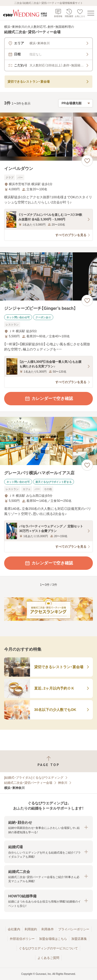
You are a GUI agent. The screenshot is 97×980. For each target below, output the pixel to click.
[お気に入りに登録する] (87, 161)
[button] (48, 827)
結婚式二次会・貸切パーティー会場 (28, 783)
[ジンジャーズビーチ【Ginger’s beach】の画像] (48, 276)
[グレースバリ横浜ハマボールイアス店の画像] (48, 441)
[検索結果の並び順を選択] (76, 103)
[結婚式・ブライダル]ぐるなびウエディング (34, 778)
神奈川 (63, 783)
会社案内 (14, 929)
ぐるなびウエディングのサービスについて (48, 948)
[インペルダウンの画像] (48, 137)
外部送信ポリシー (22, 939)
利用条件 (48, 929)
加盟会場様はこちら (53, 939)
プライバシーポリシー (74, 929)
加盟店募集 (79, 939)
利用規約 (31, 929)
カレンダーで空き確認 (49, 399)
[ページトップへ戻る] (48, 761)
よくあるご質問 (48, 958)
